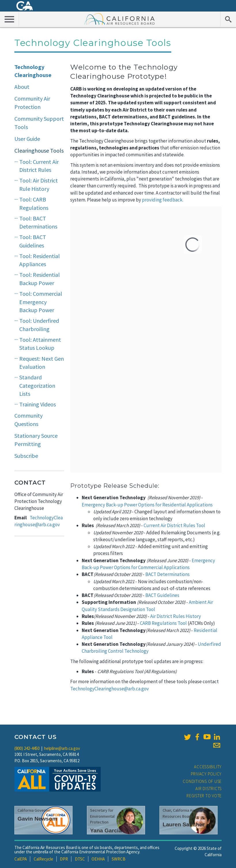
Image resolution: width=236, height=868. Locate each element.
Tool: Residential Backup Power (40, 279)
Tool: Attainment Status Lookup (40, 344)
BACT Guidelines (162, 595)
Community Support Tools (39, 123)
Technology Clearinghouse (33, 71)
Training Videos (38, 404)
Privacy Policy (206, 774)
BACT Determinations (168, 574)
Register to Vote (204, 796)
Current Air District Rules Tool (174, 525)
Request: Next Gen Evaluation (42, 363)
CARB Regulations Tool (163, 623)
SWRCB (119, 859)
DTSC (80, 859)
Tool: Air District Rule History (39, 185)
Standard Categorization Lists (37, 385)
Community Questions (28, 420)
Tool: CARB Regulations (34, 203)
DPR (64, 859)
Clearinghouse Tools (39, 150)
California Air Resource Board (120, 19)
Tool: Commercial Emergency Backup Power (41, 302)
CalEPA (21, 859)
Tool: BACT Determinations (38, 222)
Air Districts (209, 789)
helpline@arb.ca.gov (62, 748)
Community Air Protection (32, 103)
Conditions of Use (202, 781)
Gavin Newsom (37, 819)
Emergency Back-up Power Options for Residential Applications (147, 505)
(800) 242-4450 (27, 748)
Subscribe (26, 456)
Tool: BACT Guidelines (33, 241)
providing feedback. (163, 200)
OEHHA (98, 859)
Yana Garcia (106, 830)
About (22, 87)
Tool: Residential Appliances (40, 260)
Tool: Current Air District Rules (39, 166)
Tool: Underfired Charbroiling (39, 325)
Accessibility (208, 767)
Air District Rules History (176, 616)
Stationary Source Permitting (36, 440)
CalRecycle (43, 859)
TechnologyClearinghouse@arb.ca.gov (110, 689)
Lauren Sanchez (184, 824)
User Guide (27, 139)
